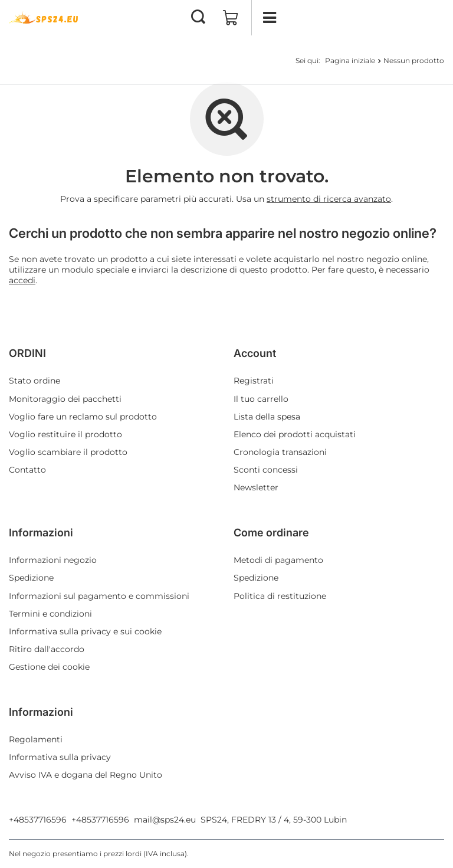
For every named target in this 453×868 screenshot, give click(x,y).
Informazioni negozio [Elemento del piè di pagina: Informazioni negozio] (53, 560)
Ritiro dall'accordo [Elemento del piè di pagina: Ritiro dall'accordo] (47, 649)
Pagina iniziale (350, 60)
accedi (22, 280)
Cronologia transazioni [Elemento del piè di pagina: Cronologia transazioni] (280, 452)
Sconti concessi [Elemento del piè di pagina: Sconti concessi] (266, 470)
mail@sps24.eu (165, 820)
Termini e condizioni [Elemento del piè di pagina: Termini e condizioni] (50, 614)
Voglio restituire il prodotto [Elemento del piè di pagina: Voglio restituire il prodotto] (65, 434)
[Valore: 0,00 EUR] (231, 18)
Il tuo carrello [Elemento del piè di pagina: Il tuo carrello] (261, 399)
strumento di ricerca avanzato (329, 199)
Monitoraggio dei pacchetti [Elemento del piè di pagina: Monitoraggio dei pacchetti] (65, 399)
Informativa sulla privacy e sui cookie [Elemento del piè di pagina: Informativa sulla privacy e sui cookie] (85, 631)
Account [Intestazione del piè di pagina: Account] (255, 353)
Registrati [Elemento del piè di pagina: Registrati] (254, 381)
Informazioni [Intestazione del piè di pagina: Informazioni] (41, 533)
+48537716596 (38, 820)
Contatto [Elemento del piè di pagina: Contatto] (27, 470)
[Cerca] (198, 18)
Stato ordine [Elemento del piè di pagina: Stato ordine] (35, 381)
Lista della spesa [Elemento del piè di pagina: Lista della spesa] (267, 417)
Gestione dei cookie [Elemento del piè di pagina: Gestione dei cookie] (49, 667)
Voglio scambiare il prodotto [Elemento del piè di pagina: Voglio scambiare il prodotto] (68, 452)
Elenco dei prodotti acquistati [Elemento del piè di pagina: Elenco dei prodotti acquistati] (295, 434)
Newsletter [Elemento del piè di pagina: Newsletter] (256, 487)
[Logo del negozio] (44, 18)
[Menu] (269, 18)
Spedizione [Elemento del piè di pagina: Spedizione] (31, 578)
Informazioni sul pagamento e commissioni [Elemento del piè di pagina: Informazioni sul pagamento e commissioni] (99, 596)
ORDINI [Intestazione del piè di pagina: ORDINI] (27, 353)
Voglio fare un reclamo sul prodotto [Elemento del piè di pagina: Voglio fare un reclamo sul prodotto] (83, 417)
